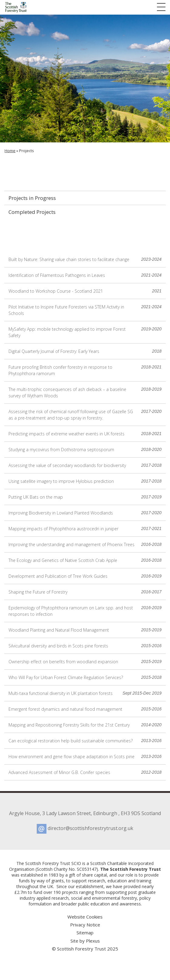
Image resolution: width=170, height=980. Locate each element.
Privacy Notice (85, 925)
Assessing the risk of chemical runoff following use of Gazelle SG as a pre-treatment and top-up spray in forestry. (85, 415)
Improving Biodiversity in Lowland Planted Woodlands (85, 513)
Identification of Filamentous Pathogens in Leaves (85, 275)
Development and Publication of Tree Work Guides (85, 576)
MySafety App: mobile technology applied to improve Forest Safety (85, 332)
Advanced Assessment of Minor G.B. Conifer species (85, 772)
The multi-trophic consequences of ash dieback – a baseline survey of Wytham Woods (85, 392)
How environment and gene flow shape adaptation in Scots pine (85, 757)
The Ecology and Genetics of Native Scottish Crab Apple (85, 560)
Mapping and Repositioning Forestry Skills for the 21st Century (85, 725)
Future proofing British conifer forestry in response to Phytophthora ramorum (85, 370)
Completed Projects (32, 212)
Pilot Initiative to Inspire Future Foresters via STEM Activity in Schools (85, 310)
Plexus (93, 941)
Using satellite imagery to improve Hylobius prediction (85, 481)
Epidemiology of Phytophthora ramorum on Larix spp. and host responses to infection (85, 611)
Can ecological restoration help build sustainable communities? (85, 741)
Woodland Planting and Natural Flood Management (85, 630)
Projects (27, 151)
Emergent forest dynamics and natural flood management (85, 709)
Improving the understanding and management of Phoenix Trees (85, 544)
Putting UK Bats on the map (85, 497)
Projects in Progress (32, 198)
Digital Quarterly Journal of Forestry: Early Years (85, 351)
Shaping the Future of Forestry (85, 592)
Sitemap (85, 933)
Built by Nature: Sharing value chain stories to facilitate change (85, 259)
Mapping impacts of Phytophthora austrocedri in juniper (85, 529)
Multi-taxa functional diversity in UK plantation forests (85, 693)
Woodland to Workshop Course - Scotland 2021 (85, 291)
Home (10, 151)
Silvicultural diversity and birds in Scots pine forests (85, 646)
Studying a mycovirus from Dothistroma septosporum (85, 450)
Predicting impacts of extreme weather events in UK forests (85, 434)
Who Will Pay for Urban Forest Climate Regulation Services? (85, 677)
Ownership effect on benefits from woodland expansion (85, 662)
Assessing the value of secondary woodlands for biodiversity (85, 465)
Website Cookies (85, 917)
